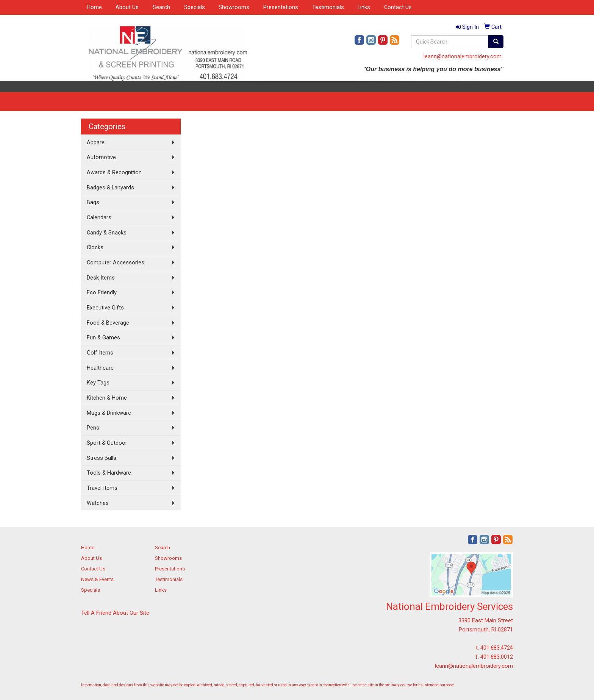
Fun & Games (103, 337)
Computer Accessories (116, 262)
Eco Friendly (102, 292)
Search (161, 7)
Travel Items (102, 488)
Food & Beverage (108, 323)
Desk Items (101, 278)
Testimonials (328, 7)
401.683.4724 (497, 648)
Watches (98, 503)
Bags (93, 202)
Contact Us (398, 7)
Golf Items (100, 353)
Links (364, 7)
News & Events (97, 579)
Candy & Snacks (107, 233)
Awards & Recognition (114, 172)
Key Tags (98, 383)
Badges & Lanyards (110, 187)
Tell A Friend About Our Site (115, 613)
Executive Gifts (105, 308)
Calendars (99, 217)
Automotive (101, 157)
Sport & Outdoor (107, 443)
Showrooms (234, 7)
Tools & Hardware (109, 473)
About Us (127, 7)
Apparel (96, 142)
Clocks (95, 247)
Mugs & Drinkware (109, 413)
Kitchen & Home (107, 398)
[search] (496, 42)
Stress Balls (102, 458)
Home (94, 7)
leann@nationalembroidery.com (463, 56)
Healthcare (100, 368)
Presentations (281, 7)
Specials (195, 7)
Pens (93, 428)
